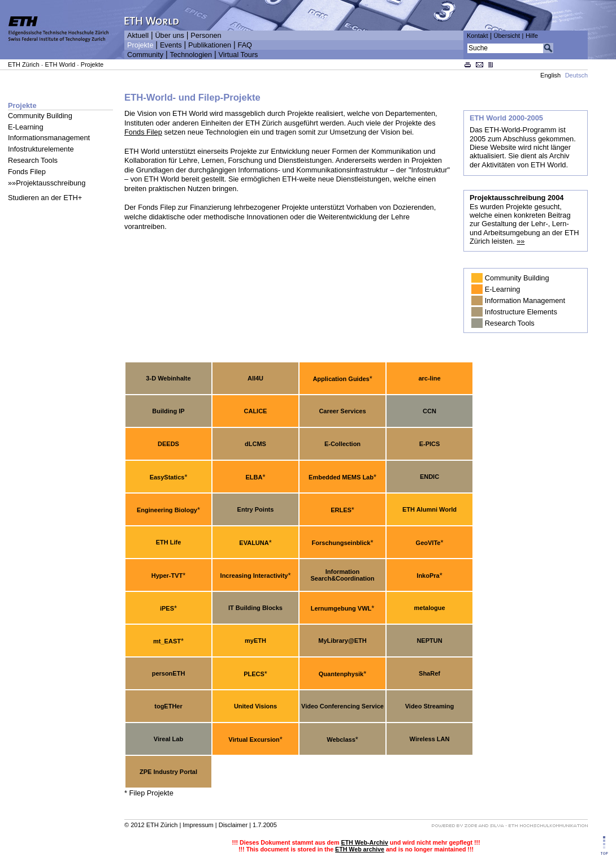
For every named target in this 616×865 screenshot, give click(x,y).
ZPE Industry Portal (168, 772)
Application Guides (341, 379)
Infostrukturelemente (41, 149)
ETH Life (169, 542)
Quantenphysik (341, 674)
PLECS (254, 674)
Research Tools (33, 160)
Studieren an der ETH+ (45, 198)
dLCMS (255, 444)
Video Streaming (430, 706)
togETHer (168, 706)
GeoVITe (428, 543)
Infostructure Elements (521, 312)
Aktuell (138, 36)
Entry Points (256, 509)
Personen (206, 36)
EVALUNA (254, 543)
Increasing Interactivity (254, 576)
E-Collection (342, 444)
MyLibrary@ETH (342, 641)
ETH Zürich (24, 64)
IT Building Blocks (255, 608)
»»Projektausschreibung (47, 183)
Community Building (40, 116)
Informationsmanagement (49, 138)
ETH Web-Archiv (364, 842)
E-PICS (430, 444)
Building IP (168, 411)
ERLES (341, 510)
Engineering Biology (167, 510)
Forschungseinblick (341, 543)
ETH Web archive (360, 849)
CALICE (256, 411)
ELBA (254, 477)
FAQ (245, 45)
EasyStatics (167, 477)
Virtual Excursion (254, 739)
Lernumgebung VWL (341, 608)
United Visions (255, 706)
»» (520, 241)
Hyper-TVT (167, 576)
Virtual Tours (238, 55)
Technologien (191, 55)
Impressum (198, 825)
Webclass (341, 739)
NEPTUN (429, 641)
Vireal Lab (168, 739)
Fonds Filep (27, 172)
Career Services (342, 411)
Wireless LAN (430, 739)
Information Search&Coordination (342, 575)
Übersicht (507, 36)
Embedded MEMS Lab (341, 477)
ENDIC (430, 477)
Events (171, 45)
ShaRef (430, 673)
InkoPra (428, 576)
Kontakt (477, 36)
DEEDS (168, 444)
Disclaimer (233, 825)
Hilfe (532, 36)
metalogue (429, 608)
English (550, 75)
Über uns (169, 36)
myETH (255, 641)
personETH (169, 673)
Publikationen (210, 45)
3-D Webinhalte (168, 378)
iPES (167, 608)
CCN (430, 411)
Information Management (525, 300)
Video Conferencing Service (342, 706)
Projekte (140, 45)
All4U (255, 378)
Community (145, 55)
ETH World (60, 64)
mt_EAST (167, 641)
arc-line (429, 378)
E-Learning (26, 127)
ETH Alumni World (430, 509)
